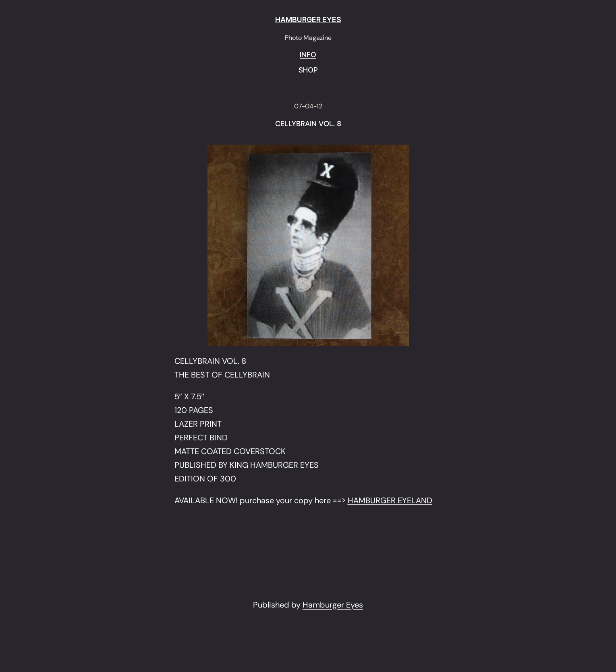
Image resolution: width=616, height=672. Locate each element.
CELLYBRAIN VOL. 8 (308, 124)
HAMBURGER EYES (308, 20)
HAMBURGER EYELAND (390, 500)
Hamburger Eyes (333, 605)
